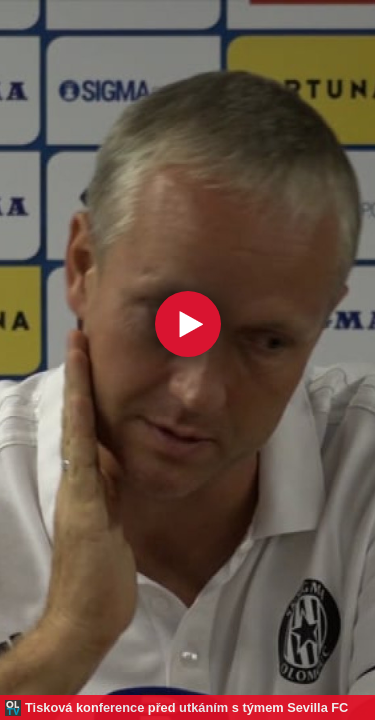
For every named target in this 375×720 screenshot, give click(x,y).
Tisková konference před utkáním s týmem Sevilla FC (186, 707)
